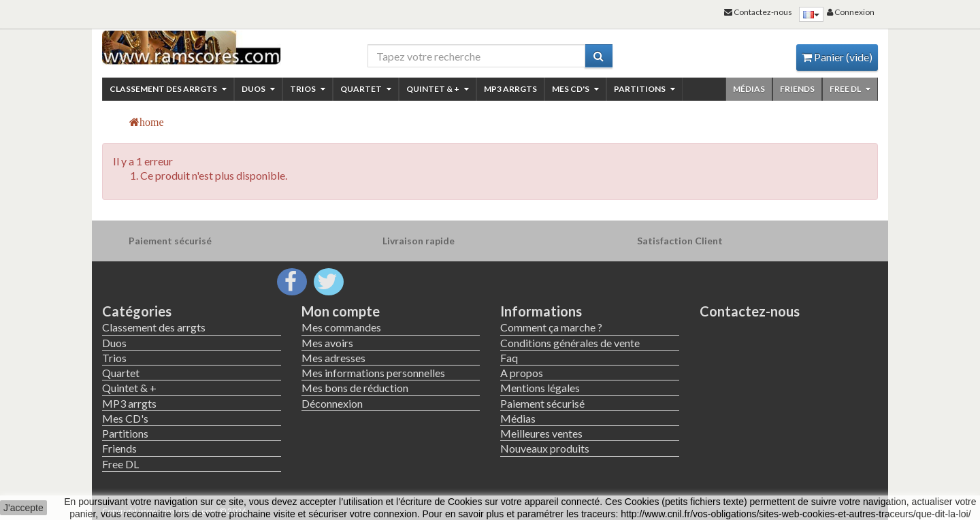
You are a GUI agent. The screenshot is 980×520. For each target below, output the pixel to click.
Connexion (851, 12)
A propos (522, 373)
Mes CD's (575, 89)
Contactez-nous (750, 311)
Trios (308, 89)
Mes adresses (333, 358)
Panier (837, 57)
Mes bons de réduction (355, 388)
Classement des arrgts (168, 89)
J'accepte (23, 508)
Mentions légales (540, 388)
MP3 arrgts (510, 89)
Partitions (644, 89)
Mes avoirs (327, 343)
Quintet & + (438, 89)
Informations (541, 311)
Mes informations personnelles (373, 373)
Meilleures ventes (541, 433)
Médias (749, 89)
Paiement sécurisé (542, 403)
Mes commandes (341, 327)
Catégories (137, 311)
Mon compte (341, 311)
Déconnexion (332, 403)
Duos (258, 89)
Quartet (366, 89)
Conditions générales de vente (570, 343)
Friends (797, 89)
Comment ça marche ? (551, 327)
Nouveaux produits (545, 448)
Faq (509, 358)
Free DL (850, 89)
